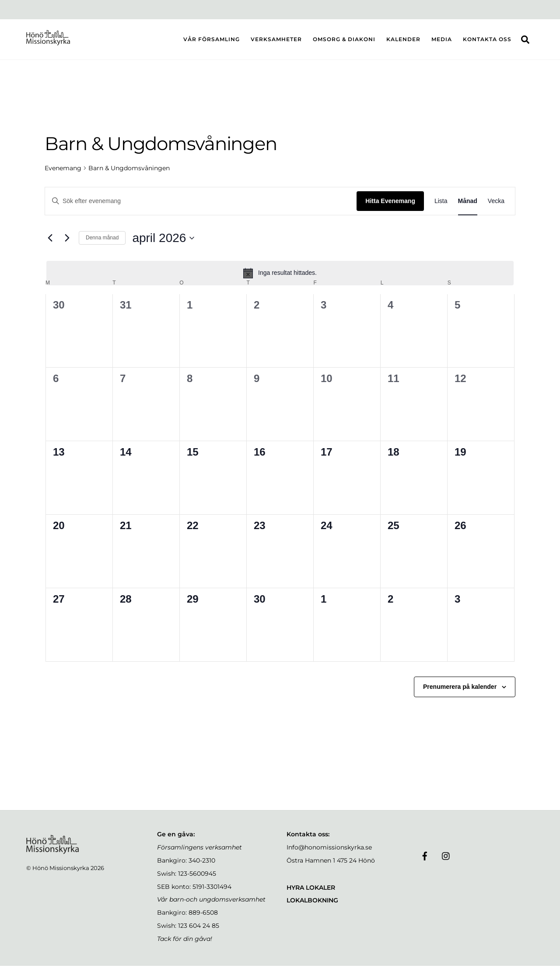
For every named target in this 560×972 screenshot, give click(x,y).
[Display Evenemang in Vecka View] (496, 207)
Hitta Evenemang (390, 207)
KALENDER (403, 42)
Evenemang (63, 174)
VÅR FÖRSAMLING (212, 42)
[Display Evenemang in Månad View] (468, 207)
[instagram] (446, 861)
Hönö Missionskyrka (61, 874)
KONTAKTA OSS (487, 42)
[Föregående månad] (50, 244)
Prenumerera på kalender (460, 693)
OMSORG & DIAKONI (344, 42)
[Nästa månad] (67, 244)
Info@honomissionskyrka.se (329, 853)
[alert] (280, 279)
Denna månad (102, 244)
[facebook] (425, 861)
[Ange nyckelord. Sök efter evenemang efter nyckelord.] (201, 207)
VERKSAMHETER (276, 42)
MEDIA (442, 42)
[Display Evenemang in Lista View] (441, 207)
